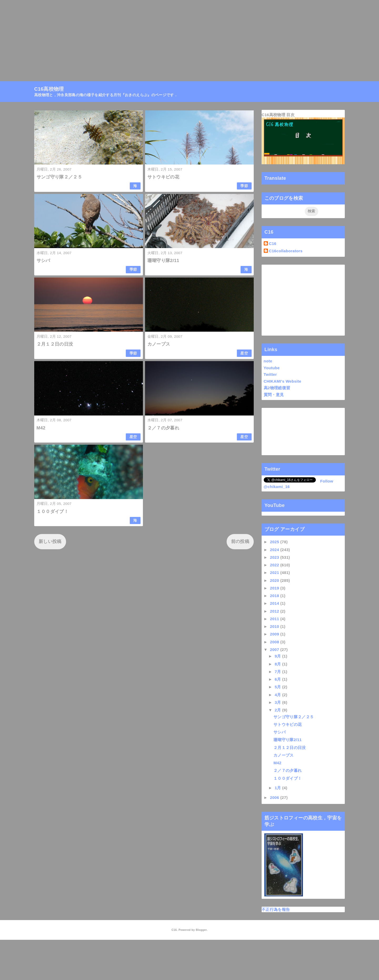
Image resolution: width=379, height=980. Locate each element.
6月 (279, 679)
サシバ (43, 261)
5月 (279, 687)
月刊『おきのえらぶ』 (120, 77)
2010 (275, 626)
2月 (279, 710)
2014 (275, 603)
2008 (275, 642)
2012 (275, 611)
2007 (275, 650)
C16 (273, 243)
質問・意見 (274, 395)
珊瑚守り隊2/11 (163, 261)
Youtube (272, 368)
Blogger (201, 930)
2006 (275, 797)
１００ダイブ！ (53, 512)
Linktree (156, 77)
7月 (279, 672)
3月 (279, 702)
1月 (279, 788)
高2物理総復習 (277, 388)
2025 (275, 542)
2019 (275, 588)
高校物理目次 (79, 77)
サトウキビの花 (163, 177)
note (268, 361)
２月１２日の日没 (55, 344)
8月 (279, 664)
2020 (275, 580)
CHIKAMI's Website (283, 381)
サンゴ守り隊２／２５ (59, 177)
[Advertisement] (158, 37)
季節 (244, 186)
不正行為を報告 (276, 909)
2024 (275, 550)
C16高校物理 (48, 77)
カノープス (159, 344)
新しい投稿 (50, 542)
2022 (275, 565)
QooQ (198, 948)
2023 (275, 557)
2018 (275, 596)
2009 (275, 634)
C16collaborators (286, 251)
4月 (279, 695)
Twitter (270, 374)
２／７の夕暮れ (163, 428)
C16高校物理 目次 (278, 115)
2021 (275, 573)
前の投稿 (240, 542)
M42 (41, 428)
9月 (279, 656)
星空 (244, 353)
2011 (275, 619)
